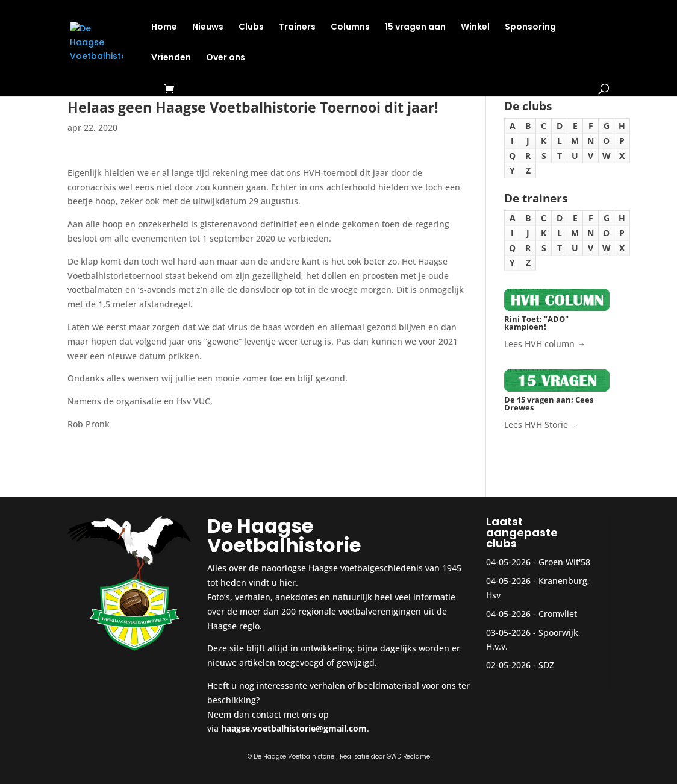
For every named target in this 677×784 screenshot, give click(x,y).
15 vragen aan (415, 27)
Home (164, 27)
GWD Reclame (408, 757)
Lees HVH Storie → (541, 425)
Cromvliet (558, 614)
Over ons (226, 58)
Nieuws (208, 27)
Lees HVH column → (545, 344)
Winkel (475, 27)
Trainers (297, 27)
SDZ (546, 665)
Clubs (251, 27)
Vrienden (171, 58)
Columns (350, 27)
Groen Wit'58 (564, 562)
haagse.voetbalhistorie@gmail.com (294, 728)
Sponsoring (530, 27)
